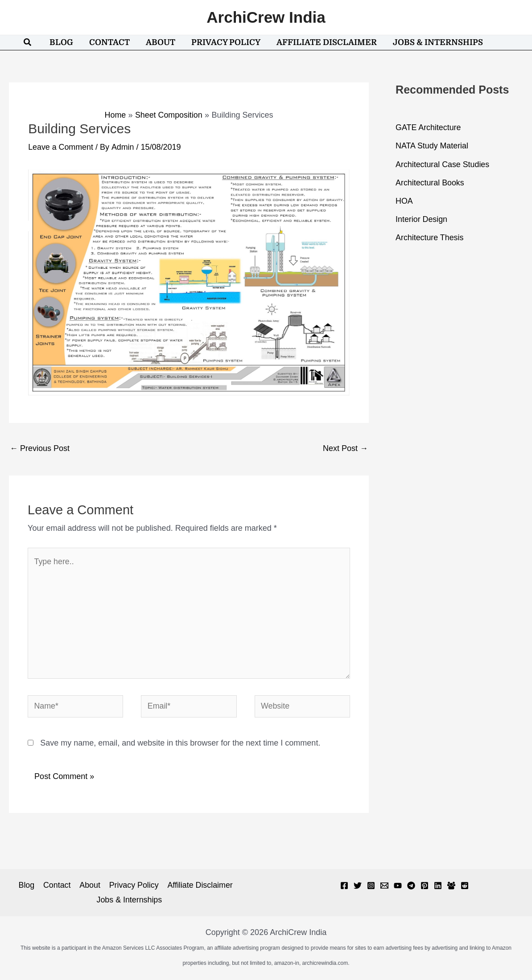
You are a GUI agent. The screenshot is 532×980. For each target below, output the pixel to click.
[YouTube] (398, 886)
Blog (27, 886)
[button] (28, 43)
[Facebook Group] (451, 886)
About (89, 886)
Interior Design (422, 218)
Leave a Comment (61, 147)
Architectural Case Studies (443, 164)
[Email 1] (384, 886)
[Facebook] (344, 886)
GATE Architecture (429, 127)
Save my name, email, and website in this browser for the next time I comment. (180, 744)
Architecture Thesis (430, 236)
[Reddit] (465, 886)
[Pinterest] (425, 886)
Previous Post (40, 448)
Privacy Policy (133, 886)
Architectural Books (430, 182)
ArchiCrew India (266, 17)
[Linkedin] (438, 886)
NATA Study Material (432, 146)
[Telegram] (411, 886)
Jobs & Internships (129, 901)
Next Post (345, 448)
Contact (57, 886)
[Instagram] (371, 886)
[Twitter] (358, 886)
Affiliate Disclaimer (199, 886)
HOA (404, 200)
